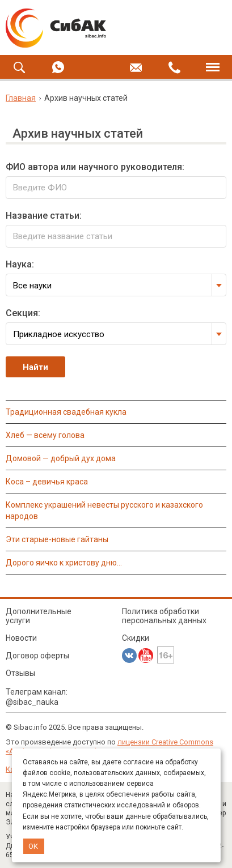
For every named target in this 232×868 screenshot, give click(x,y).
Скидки (136, 638)
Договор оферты (37, 656)
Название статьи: (44, 216)
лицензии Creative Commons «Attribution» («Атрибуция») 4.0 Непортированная (109, 746)
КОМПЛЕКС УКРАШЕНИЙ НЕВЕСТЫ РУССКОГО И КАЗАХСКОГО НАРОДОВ (104, 510)
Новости (21, 638)
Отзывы (20, 673)
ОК (33, 846)
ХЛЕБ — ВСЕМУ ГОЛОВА (45, 435)
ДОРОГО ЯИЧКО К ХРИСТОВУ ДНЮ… (64, 563)
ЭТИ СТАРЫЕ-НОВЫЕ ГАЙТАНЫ (57, 539)
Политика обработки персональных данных (164, 616)
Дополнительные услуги (39, 616)
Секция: (23, 313)
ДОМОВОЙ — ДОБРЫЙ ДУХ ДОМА (61, 458)
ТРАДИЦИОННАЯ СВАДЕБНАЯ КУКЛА (66, 412)
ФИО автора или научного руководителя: (95, 167)
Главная (21, 98)
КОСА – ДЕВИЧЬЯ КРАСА (47, 482)
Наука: (20, 264)
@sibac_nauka (32, 702)
